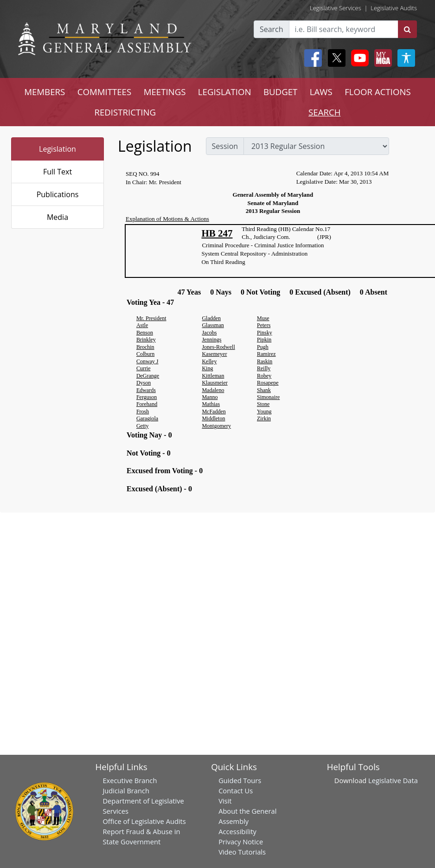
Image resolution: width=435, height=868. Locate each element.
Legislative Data (393, 780)
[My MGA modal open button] (381, 58)
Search (272, 29)
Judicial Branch (126, 791)
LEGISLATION (225, 92)
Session (225, 146)
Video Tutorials (242, 852)
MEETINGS (165, 92)
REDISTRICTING (125, 112)
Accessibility (237, 831)
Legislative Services (336, 8)
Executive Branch (130, 780)
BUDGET (280, 92)
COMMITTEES (105, 92)
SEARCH (324, 112)
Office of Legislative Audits (144, 821)
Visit (225, 801)
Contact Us (236, 791)
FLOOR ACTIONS (378, 92)
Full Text (58, 172)
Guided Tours (240, 780)
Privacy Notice (241, 842)
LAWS (321, 92)
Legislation (58, 149)
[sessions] (316, 146)
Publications (58, 194)
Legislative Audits (394, 8)
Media (58, 217)
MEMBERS (45, 92)
